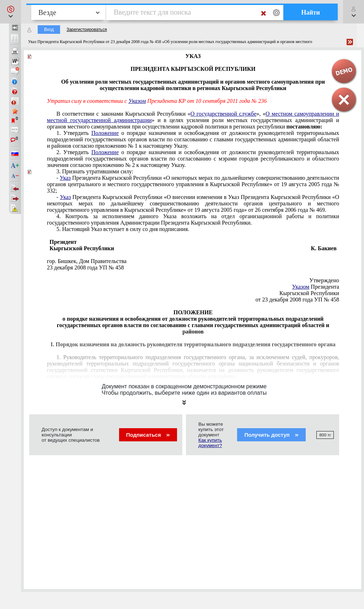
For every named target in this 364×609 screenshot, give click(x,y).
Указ (65, 178)
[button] (10, 12)
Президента (316, 287)
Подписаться (148, 435)
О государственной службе (224, 114)
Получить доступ (271, 435)
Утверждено (324, 280)
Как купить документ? (210, 443)
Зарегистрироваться (87, 30)
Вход (49, 30)
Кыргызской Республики (309, 293)
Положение (105, 133)
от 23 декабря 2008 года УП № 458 (297, 300)
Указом (137, 101)
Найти (311, 12)
